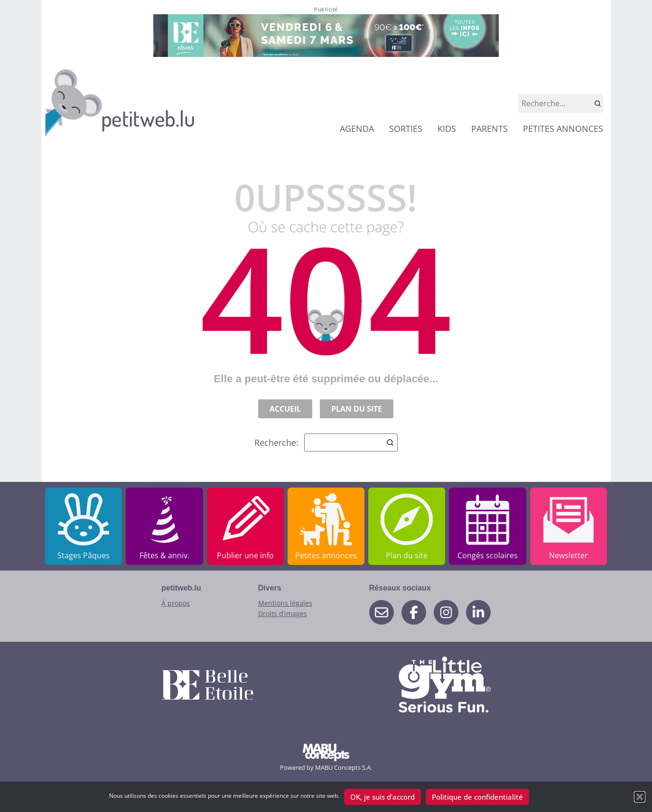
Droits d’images (283, 614)
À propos (176, 603)
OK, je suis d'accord (382, 797)
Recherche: (326, 443)
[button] (640, 797)
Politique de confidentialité (477, 797)
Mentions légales (285, 603)
